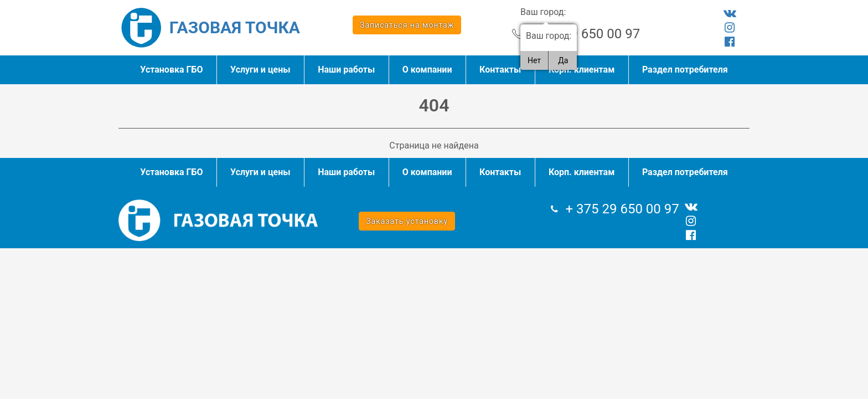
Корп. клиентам (582, 70)
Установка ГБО (171, 70)
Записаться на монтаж (407, 25)
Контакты (500, 70)
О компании (427, 70)
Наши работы (346, 70)
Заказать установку (407, 221)
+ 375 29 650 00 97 (583, 34)
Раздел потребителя (685, 70)
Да (563, 60)
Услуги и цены (260, 70)
